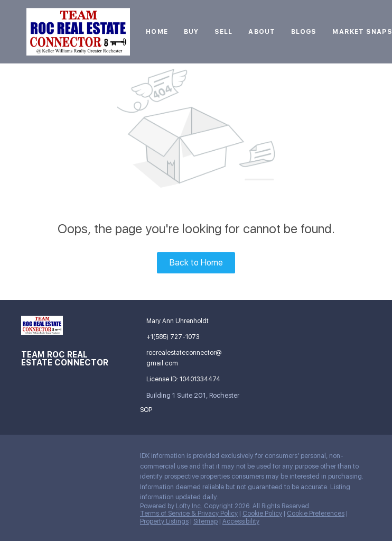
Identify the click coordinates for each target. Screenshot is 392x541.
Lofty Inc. (189, 506)
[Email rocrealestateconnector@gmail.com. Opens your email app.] (182, 358)
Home (157, 32)
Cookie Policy (262, 514)
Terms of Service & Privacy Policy (189, 514)
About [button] (262, 32)
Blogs (304, 32)
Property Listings (164, 521)
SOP (146, 410)
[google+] (50, 459)
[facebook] (29, 459)
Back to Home (196, 263)
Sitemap (206, 521)
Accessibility (241, 521)
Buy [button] (191, 32)
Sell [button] (223, 32)
